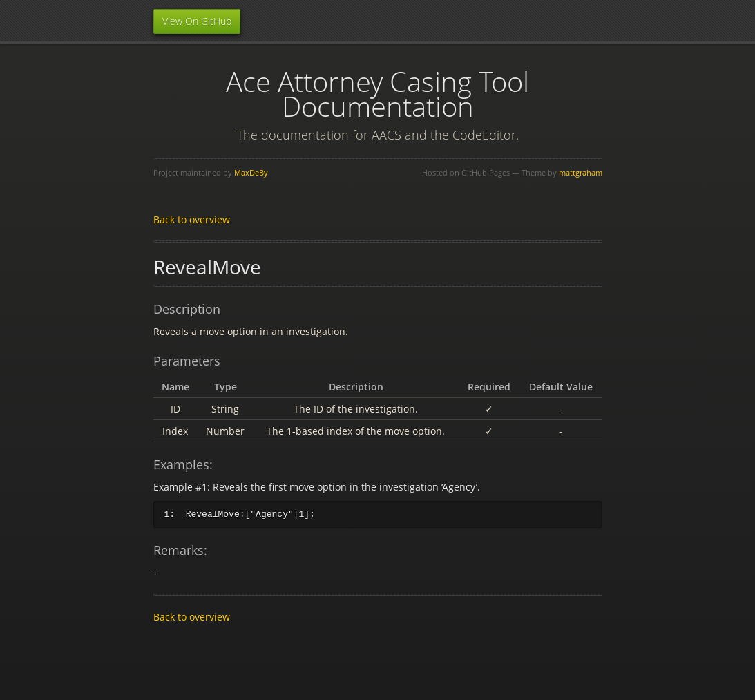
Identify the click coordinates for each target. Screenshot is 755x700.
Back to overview (192, 219)
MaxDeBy (251, 172)
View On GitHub (197, 21)
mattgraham (581, 172)
